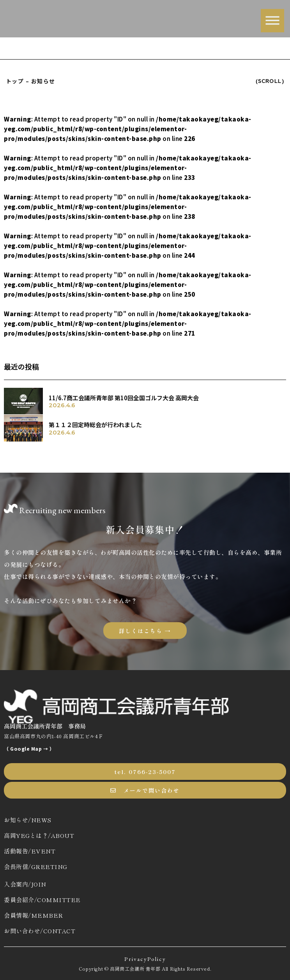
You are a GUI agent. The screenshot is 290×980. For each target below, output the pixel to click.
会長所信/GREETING (36, 867)
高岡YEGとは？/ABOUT (39, 835)
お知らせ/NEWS (28, 820)
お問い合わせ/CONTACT (40, 931)
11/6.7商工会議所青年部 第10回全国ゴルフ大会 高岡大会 (124, 398)
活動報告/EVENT (30, 851)
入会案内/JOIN (25, 884)
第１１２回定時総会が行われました (95, 425)
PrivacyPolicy (145, 959)
